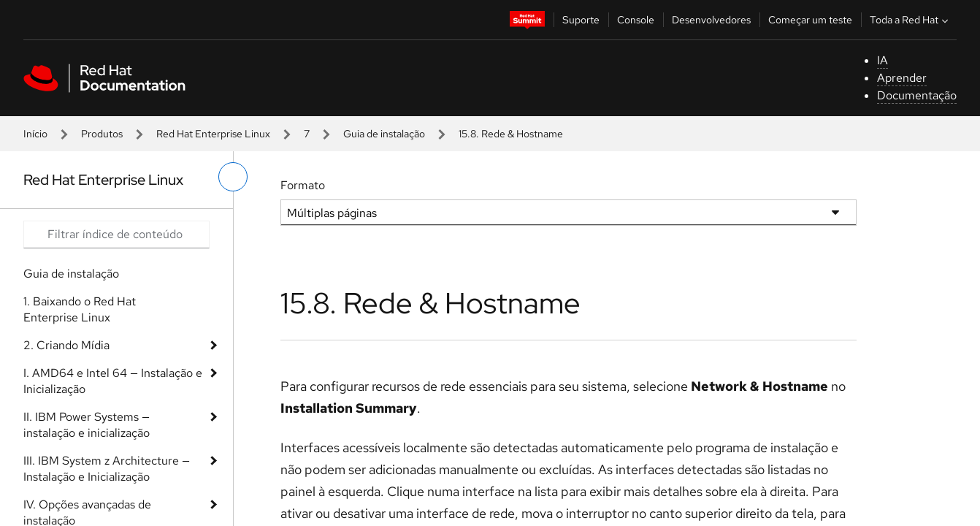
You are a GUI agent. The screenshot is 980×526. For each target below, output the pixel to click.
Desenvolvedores (711, 20)
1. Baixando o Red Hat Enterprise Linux (80, 309)
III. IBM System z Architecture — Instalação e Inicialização (107, 469)
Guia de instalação (384, 134)
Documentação (917, 95)
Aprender (902, 78)
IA (883, 60)
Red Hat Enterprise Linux (213, 134)
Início (35, 134)
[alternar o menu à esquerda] (233, 177)
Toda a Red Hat (911, 20)
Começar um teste (810, 20)
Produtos (102, 134)
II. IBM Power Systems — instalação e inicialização (87, 425)
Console (636, 20)
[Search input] (116, 235)
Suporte (581, 20)
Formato (303, 185)
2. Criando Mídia (66, 345)
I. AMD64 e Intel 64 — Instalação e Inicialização (113, 381)
